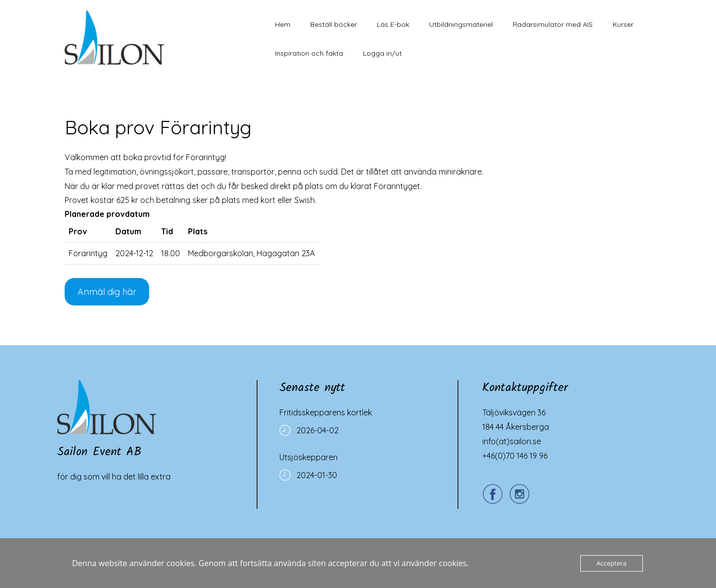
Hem (283, 24)
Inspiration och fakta (309, 53)
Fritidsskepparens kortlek (326, 412)
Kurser (623, 24)
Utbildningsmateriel (461, 24)
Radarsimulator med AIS (553, 24)
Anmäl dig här (107, 292)
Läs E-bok (393, 24)
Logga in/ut (382, 53)
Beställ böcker (334, 24)
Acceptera (612, 563)
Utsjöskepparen (309, 457)
